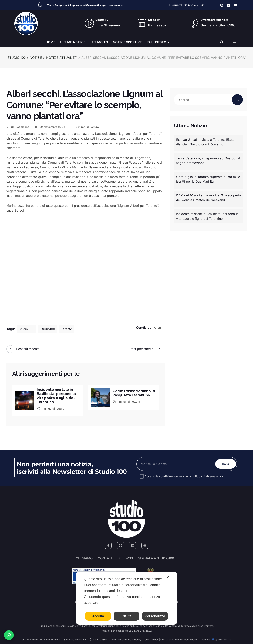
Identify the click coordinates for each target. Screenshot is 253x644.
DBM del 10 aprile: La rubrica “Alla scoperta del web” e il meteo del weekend (209, 198)
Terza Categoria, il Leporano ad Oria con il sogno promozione (85, 5)
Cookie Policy (151, 640)
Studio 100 (26, 329)
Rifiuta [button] (126, 616)
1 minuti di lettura (51, 408)
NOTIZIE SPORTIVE (127, 42)
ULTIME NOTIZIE (73, 42)
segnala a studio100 (156, 558)
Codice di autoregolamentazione (178, 640)
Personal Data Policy (129, 640)
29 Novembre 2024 (50, 127)
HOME (51, 42)
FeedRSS (126, 558)
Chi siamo (84, 558)
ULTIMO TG (99, 42)
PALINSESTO (156, 42)
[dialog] (126, 598)
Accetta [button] (98, 616)
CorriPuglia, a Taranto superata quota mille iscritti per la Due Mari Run (208, 179)
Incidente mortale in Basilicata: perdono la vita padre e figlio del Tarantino (56, 396)
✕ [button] (168, 577)
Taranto (67, 329)
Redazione (18, 127)
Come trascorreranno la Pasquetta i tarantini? (134, 393)
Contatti (106, 558)
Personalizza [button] (155, 616)
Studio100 (48, 329)
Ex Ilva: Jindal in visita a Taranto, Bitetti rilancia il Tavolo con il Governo (205, 142)
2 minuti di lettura (84, 127)
